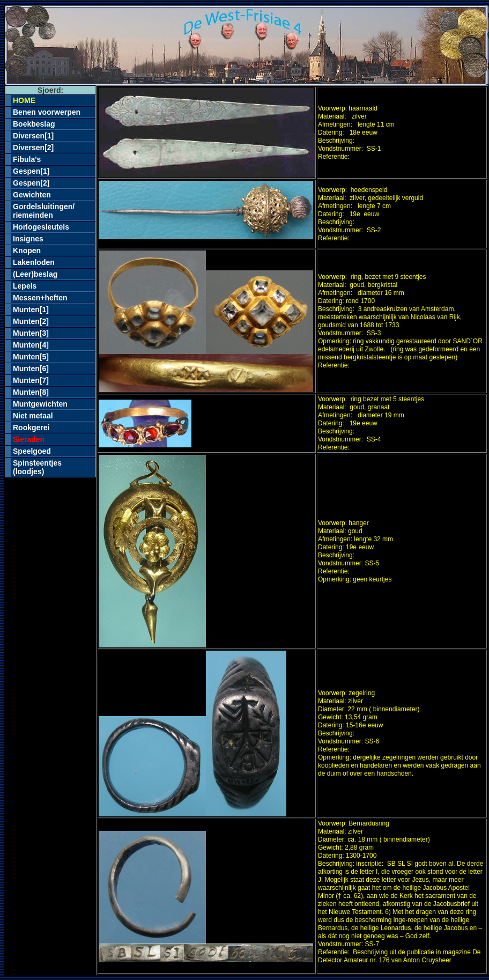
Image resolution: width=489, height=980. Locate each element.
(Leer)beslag (35, 274)
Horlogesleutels (41, 227)
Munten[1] (31, 310)
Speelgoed (32, 451)
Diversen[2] (33, 148)
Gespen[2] (31, 183)
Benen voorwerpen (47, 112)
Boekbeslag (34, 124)
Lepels (25, 286)
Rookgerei (31, 428)
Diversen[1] (33, 136)
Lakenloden (34, 262)
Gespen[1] (31, 171)
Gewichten (32, 195)
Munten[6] (31, 369)
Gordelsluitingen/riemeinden (44, 211)
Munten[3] (31, 333)
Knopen (27, 250)
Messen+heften (40, 298)
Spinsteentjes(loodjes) (37, 467)
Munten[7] (31, 380)
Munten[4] (31, 345)
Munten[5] (31, 357)
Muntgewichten (40, 404)
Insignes (28, 239)
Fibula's (27, 159)
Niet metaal (33, 416)
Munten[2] (31, 321)
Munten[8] (31, 392)
